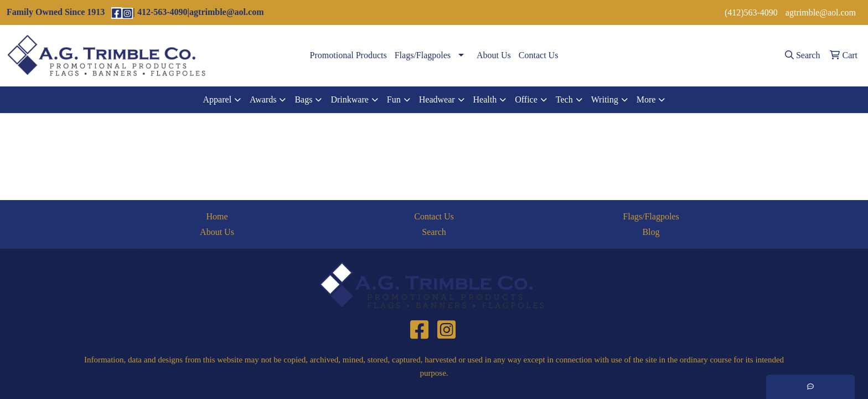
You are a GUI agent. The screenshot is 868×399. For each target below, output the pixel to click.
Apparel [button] (218, 99)
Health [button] (485, 99)
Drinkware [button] (349, 99)
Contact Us (539, 55)
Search (434, 232)
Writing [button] (605, 99)
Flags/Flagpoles (423, 55)
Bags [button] (303, 99)
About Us (494, 55)
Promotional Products (348, 55)
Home (217, 216)
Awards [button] (263, 99)
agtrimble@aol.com (821, 12)
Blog (651, 232)
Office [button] (526, 99)
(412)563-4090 (751, 12)
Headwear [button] (437, 99)
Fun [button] (394, 99)
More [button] (646, 99)
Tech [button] (564, 99)
